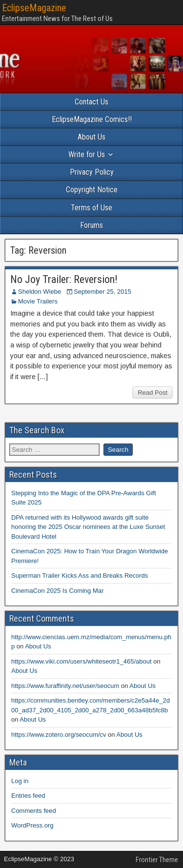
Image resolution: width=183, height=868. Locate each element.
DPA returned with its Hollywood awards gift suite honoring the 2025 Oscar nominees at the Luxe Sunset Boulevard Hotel (88, 527)
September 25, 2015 (102, 292)
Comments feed (34, 811)
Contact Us (91, 102)
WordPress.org (32, 825)
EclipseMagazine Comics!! (92, 119)
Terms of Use (91, 208)
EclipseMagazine (34, 8)
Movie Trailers (38, 301)
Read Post (152, 393)
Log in (20, 781)
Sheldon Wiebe (40, 292)
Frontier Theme (157, 860)
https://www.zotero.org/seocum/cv (59, 735)
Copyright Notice (92, 190)
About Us (91, 137)
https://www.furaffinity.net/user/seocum (65, 686)
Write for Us (87, 154)
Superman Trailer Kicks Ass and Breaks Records (80, 575)
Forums (91, 225)
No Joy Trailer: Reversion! (64, 279)
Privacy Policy (92, 172)
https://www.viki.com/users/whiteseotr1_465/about (81, 661)
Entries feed (28, 796)
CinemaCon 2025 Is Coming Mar (57, 591)
